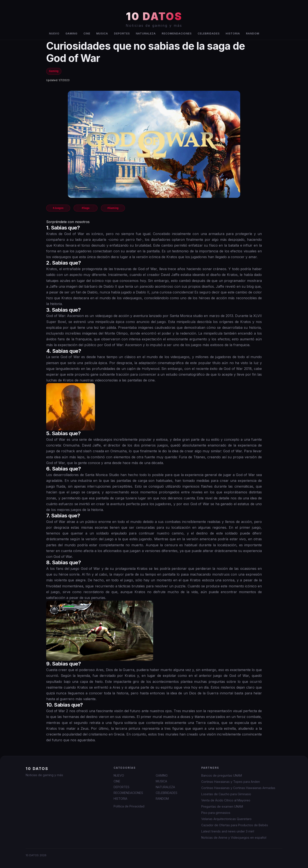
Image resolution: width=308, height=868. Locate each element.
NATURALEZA (146, 33)
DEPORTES (122, 33)
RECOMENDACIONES (177, 33)
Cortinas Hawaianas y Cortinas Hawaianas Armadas (238, 788)
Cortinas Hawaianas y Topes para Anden (231, 782)
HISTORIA (233, 33)
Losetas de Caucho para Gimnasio (226, 794)
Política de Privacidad (129, 806)
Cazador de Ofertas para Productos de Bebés (235, 825)
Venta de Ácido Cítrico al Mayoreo (226, 800)
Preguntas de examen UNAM (222, 806)
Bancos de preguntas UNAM (222, 775)
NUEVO (54, 33)
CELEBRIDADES (209, 33)
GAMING (71, 33)
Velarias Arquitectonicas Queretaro (226, 819)
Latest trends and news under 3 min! (228, 831)
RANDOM (253, 33)
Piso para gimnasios (216, 813)
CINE (87, 33)
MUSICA (102, 33)
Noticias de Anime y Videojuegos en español (234, 837)
